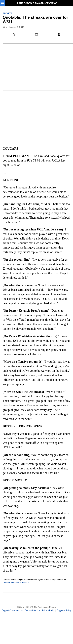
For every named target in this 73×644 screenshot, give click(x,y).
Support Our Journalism (12, 610)
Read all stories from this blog (16, 583)
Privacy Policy (48, 610)
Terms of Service (33, 610)
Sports (7, 13)
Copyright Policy (64, 610)
